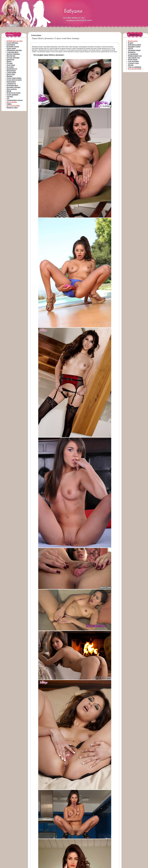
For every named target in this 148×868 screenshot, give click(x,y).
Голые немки (36, 35)
